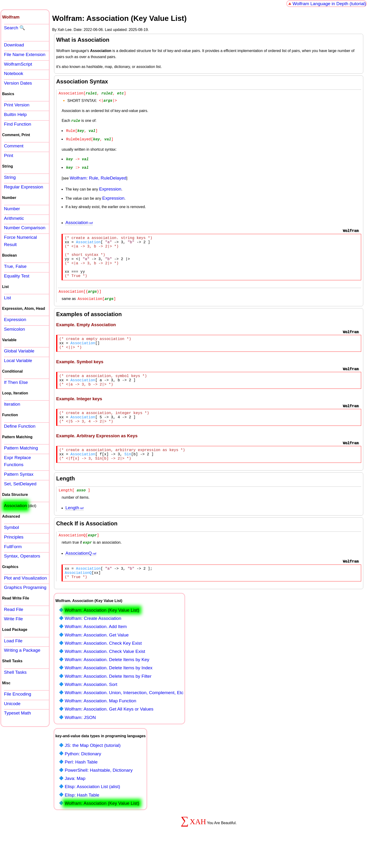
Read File (14, 609)
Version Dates (18, 83)
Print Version (17, 105)
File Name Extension (25, 54)
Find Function (18, 124)
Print (9, 155)
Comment (14, 146)
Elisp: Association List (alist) (92, 809)
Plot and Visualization (25, 578)
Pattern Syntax (19, 474)
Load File (13, 641)
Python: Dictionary (83, 776)
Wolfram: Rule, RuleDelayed (98, 176)
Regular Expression (24, 187)
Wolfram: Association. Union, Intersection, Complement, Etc (124, 715)
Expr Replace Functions (17, 461)
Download (14, 45)
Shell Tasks (15, 672)
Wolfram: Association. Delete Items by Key (107, 682)
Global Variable (19, 351)
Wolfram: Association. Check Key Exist (103, 666)
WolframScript (18, 64)
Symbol (11, 527)
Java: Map (75, 801)
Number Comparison (25, 228)
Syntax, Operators (22, 556)
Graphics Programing (25, 587)
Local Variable (18, 361)
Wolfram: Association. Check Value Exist (105, 674)
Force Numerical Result (20, 241)
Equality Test (17, 276)
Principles (14, 537)
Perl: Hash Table (81, 784)
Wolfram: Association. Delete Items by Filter (108, 699)
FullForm (13, 547)
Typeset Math (17, 713)
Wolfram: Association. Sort (91, 707)
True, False (15, 266)
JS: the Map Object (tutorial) (93, 768)
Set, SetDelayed (20, 484)
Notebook (14, 73)
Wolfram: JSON (80, 740)
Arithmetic (14, 218)
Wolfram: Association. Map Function (100, 723)
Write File (13, 619)
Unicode (12, 704)
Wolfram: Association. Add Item (96, 649)
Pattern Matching (21, 448)
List (7, 298)
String (10, 177)
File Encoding (18, 694)
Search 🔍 (15, 28)
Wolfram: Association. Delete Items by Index (108, 690)
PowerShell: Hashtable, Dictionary (99, 793)
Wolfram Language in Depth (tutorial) (329, 4)
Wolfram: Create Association (93, 641)
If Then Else (16, 382)
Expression (110, 187)
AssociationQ (79, 573)
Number (12, 209)
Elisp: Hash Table (82, 817)
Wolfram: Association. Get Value (97, 657)
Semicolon (15, 329)
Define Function (20, 426)
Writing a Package (22, 650)
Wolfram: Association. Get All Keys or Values (109, 731)
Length (72, 527)
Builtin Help (15, 114)
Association (77, 220)
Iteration (12, 404)
